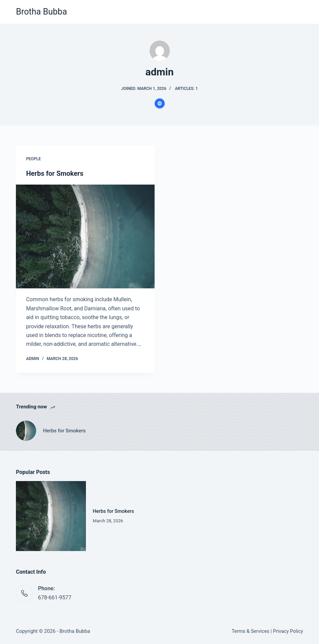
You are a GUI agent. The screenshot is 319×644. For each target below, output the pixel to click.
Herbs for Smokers (55, 173)
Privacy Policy (288, 631)
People (33, 159)
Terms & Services (250, 631)
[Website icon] (160, 103)
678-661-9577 (55, 598)
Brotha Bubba (41, 12)
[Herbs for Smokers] (85, 236)
